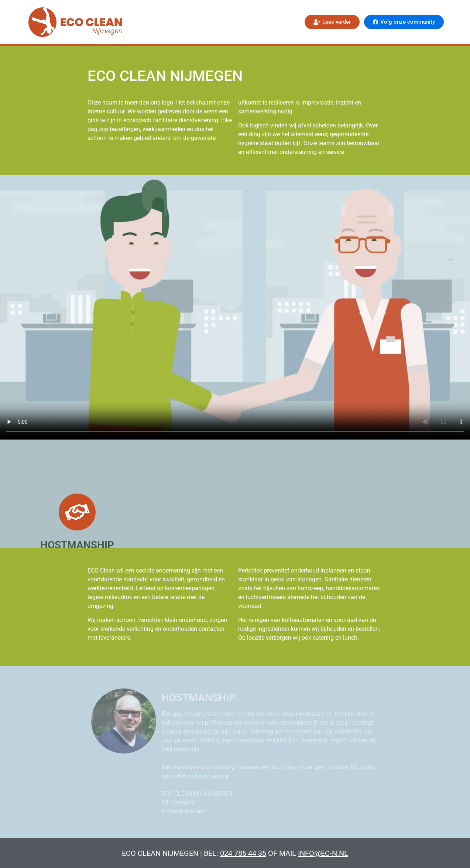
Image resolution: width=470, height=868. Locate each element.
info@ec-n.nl (323, 853)
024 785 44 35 (243, 853)
